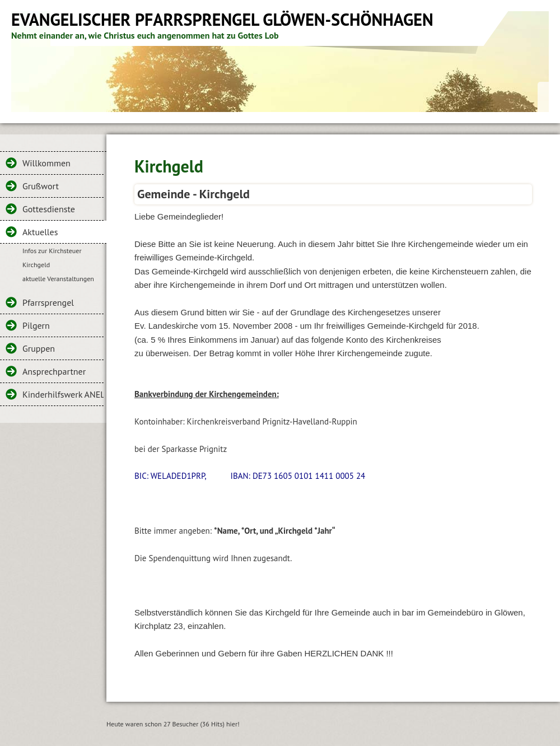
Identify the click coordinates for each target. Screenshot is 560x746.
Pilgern (36, 325)
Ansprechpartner (54, 371)
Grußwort (41, 186)
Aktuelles (40, 232)
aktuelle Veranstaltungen (58, 279)
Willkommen (46, 163)
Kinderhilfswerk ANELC (63, 394)
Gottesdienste (49, 209)
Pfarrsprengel (48, 302)
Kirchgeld (36, 265)
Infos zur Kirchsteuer (52, 251)
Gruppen (39, 348)
